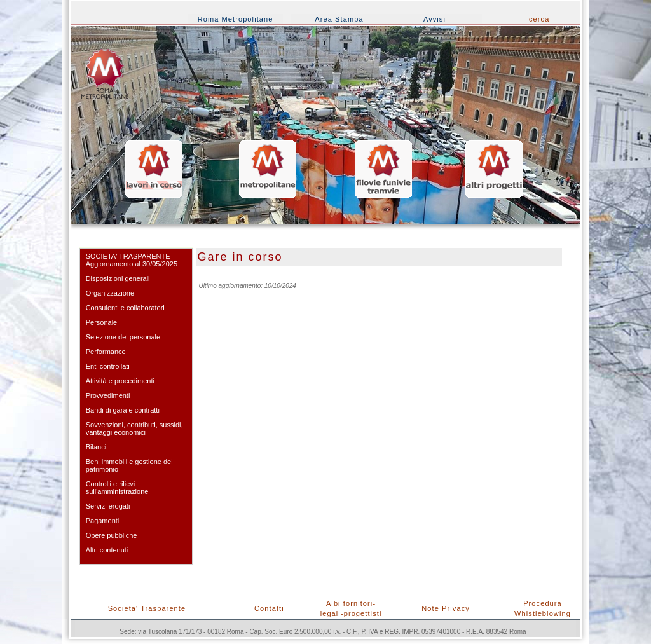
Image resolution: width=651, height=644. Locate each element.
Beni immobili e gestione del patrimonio (129, 465)
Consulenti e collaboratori (125, 308)
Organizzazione (110, 293)
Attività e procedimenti (120, 381)
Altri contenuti (107, 550)
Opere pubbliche (112, 535)
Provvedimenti (108, 395)
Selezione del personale (123, 337)
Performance (106, 352)
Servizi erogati (108, 506)
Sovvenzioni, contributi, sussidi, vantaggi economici (134, 428)
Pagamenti (103, 521)
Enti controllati (108, 366)
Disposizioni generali (118, 278)
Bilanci (96, 447)
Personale (102, 322)
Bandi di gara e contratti (123, 410)
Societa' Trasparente (147, 608)
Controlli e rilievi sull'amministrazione (117, 488)
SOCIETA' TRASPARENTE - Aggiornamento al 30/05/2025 (132, 260)
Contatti (269, 608)
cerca (539, 19)
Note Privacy (446, 608)
